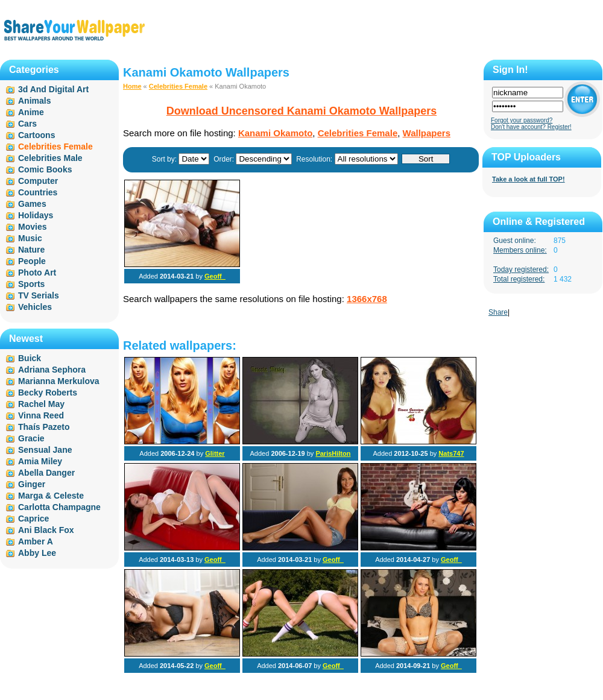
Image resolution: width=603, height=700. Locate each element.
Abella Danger (46, 473)
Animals (34, 101)
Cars (27, 124)
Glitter (215, 453)
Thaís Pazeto (44, 427)
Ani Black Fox (46, 530)
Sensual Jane (45, 450)
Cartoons (36, 135)
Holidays (36, 215)
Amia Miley (40, 461)
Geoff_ (215, 276)
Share (498, 312)
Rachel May (41, 404)
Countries (38, 192)
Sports (31, 284)
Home (132, 86)
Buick (30, 358)
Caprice (33, 519)
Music (30, 238)
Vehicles (35, 307)
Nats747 (451, 453)
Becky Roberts (48, 393)
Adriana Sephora (52, 370)
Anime (31, 112)
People (32, 261)
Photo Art (37, 273)
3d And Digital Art (53, 89)
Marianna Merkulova (59, 381)
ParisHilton (333, 453)
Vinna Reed (41, 415)
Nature (31, 250)
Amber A (36, 541)
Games (32, 204)
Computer (38, 181)
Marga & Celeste (51, 496)
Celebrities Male (50, 158)
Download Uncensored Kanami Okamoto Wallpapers (301, 111)
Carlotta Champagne (59, 507)
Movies (32, 227)
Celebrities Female (178, 86)
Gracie (31, 438)
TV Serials (39, 295)
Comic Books (45, 169)
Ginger (32, 484)
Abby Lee (37, 553)
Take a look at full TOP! (529, 179)
